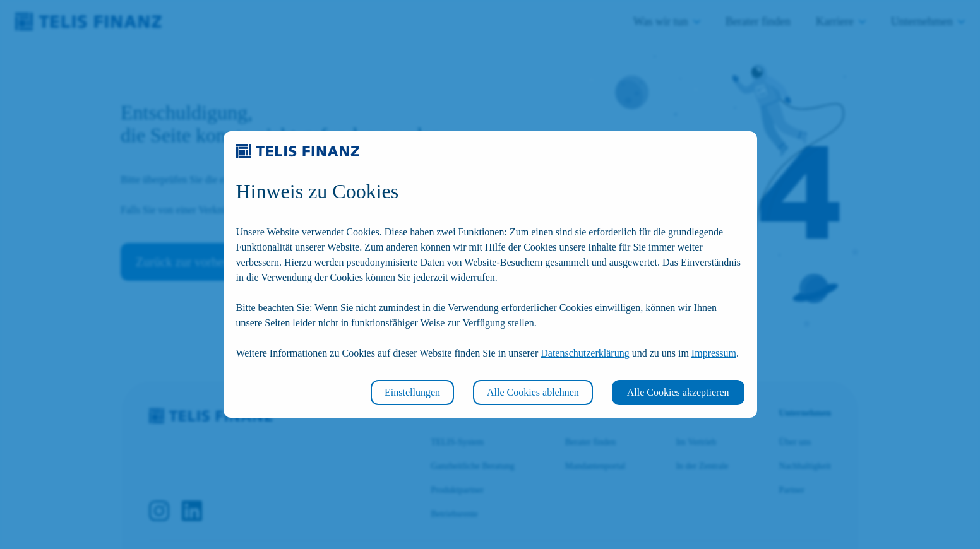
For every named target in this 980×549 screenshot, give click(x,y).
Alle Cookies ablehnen (533, 392)
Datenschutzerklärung (585, 353)
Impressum (714, 353)
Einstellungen (412, 392)
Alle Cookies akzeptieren (678, 392)
